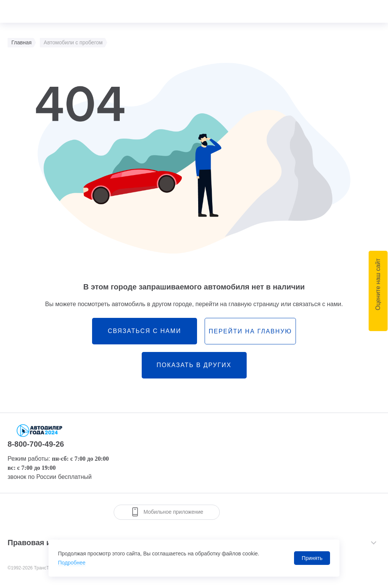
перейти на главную (250, 331)
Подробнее (72, 563)
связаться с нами (144, 331)
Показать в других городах (194, 370)
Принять (312, 558)
